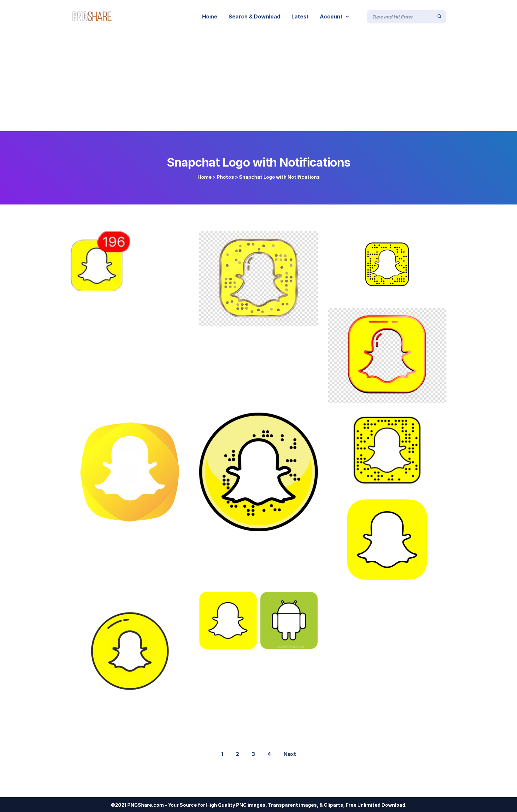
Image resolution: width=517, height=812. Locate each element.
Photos (225, 177)
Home (205, 177)
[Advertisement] (258, 82)
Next (290, 754)
